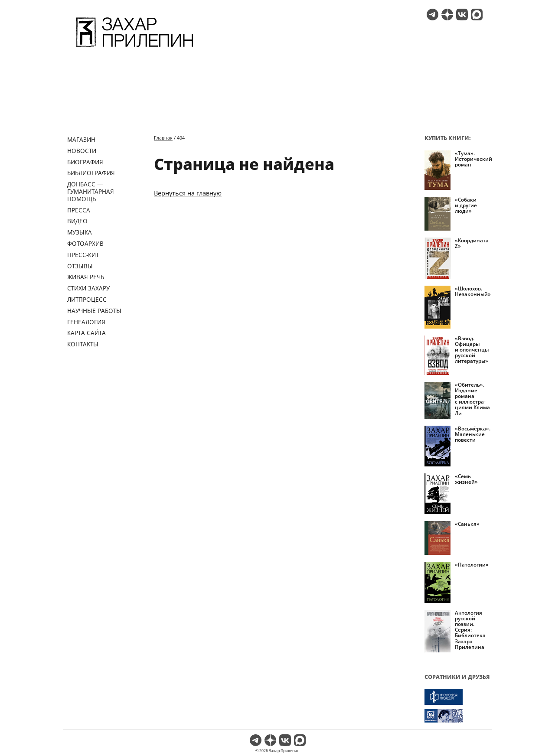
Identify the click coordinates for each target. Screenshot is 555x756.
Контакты (83, 344)
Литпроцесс (87, 299)
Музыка (80, 232)
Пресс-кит (83, 255)
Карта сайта (87, 333)
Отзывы (80, 266)
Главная (163, 138)
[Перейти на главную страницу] (135, 49)
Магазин (81, 139)
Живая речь (86, 277)
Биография (85, 162)
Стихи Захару (88, 288)
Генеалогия (86, 322)
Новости (82, 151)
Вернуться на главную (188, 193)
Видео (77, 221)
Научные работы (94, 311)
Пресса (79, 210)
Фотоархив (85, 243)
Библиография (91, 173)
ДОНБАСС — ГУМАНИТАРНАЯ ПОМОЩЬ (91, 191)
